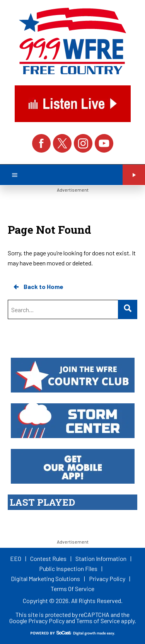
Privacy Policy (46, 621)
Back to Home (38, 287)
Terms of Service (98, 621)
